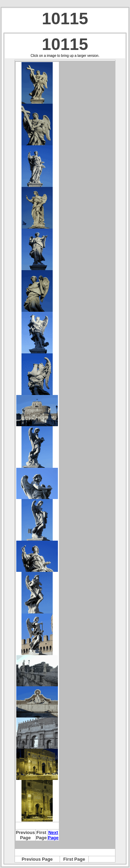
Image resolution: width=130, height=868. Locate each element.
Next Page (53, 835)
